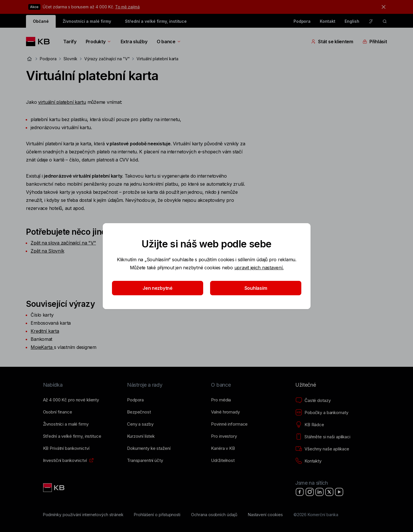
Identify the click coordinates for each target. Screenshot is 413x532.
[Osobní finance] (58, 412)
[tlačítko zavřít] (382, 7)
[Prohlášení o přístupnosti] (157, 515)
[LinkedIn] (319, 492)
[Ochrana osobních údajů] (214, 515)
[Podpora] (135, 400)
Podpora (302, 21)
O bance (169, 42)
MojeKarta (42, 347)
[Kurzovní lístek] (141, 436)
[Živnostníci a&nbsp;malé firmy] (66, 424)
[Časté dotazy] (313, 401)
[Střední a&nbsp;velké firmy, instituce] (72, 436)
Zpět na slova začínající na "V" (63, 243)
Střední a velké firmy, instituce (156, 21)
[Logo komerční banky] (40, 42)
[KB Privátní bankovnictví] (66, 448)
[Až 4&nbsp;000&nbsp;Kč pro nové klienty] (71, 400)
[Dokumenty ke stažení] (149, 448)
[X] (329, 492)
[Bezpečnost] (139, 412)
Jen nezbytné (158, 288)
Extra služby (134, 42)
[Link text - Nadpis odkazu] (54, 488)
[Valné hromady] (225, 412)
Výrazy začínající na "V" (107, 59)
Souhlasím (256, 288)
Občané (41, 21)
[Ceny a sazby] (140, 424)
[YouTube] (339, 492)
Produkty (99, 42)
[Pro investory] (224, 436)
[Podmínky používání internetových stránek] (83, 515)
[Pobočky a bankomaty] (322, 413)
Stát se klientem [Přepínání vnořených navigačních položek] (332, 42)
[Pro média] (221, 400)
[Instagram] (310, 492)
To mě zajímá (127, 7)
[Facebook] (300, 492)
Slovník (70, 59)
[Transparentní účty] (145, 460)
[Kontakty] (308, 461)
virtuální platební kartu (62, 102)
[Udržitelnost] (223, 460)
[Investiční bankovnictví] (65, 460)
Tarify (70, 42)
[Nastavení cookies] (265, 515)
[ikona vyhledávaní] (385, 21)
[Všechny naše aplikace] (322, 449)
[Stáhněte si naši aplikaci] (323, 437)
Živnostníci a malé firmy (87, 21)
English (352, 21)
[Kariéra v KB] (223, 448)
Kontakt (328, 21)
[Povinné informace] (229, 424)
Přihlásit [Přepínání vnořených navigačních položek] (375, 42)
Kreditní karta (45, 331)
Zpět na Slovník (47, 251)
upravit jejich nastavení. (259, 268)
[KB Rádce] (310, 425)
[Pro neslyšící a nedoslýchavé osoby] (371, 21)
